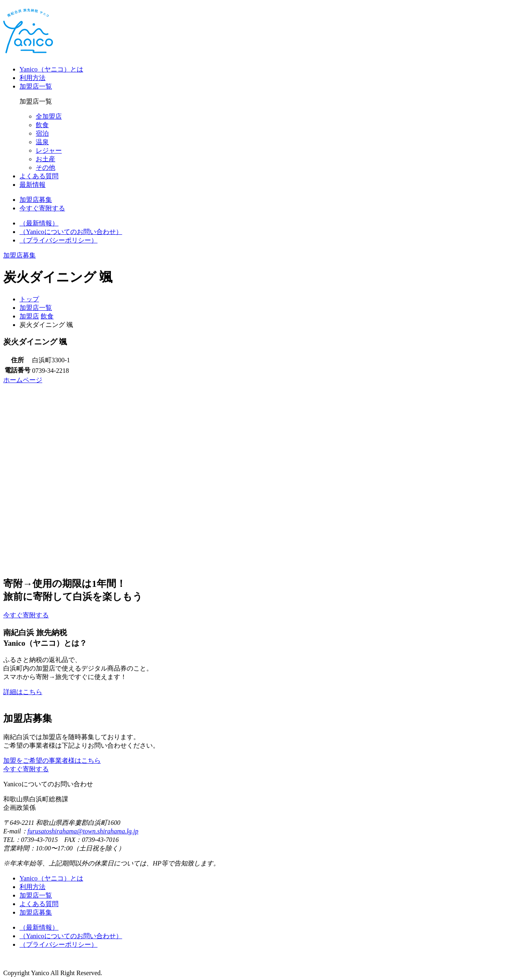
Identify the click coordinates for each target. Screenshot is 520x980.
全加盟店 (49, 116)
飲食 (42, 125)
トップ (29, 299)
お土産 (45, 159)
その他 (45, 168)
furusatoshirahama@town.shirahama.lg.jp (83, 831)
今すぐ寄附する (26, 769)
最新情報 (32, 185)
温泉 (42, 142)
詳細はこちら (23, 692)
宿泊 (42, 133)
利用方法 (32, 78)
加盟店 (29, 316)
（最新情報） (39, 223)
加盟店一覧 (36, 86)
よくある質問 (39, 176)
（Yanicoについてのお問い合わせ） (71, 232)
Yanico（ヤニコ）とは (51, 69)
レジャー (49, 150)
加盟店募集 (36, 912)
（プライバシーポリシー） (58, 240)
